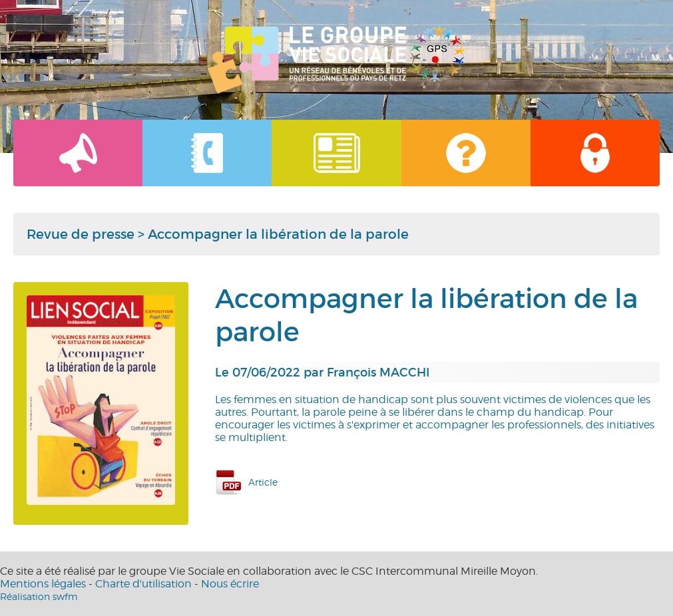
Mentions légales (43, 584)
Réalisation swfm (39, 596)
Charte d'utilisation (143, 584)
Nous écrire (230, 584)
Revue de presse (81, 234)
